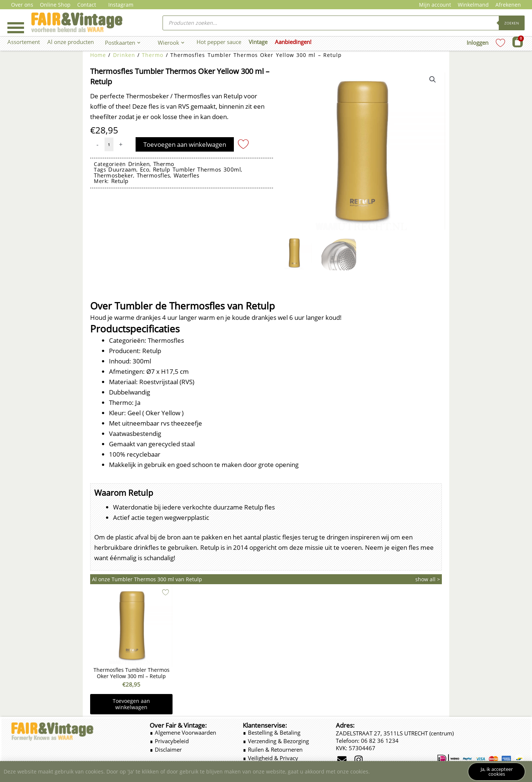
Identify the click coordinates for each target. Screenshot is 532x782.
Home (98, 55)
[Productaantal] (109, 144)
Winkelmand (473, 5)
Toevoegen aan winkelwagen (185, 144)
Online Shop (55, 5)
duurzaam (122, 169)
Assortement (24, 42)
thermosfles (154, 175)
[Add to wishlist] (243, 144)
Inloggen (478, 43)
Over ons (22, 5)
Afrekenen (508, 5)
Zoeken (512, 23)
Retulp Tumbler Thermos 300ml (197, 169)
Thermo (153, 55)
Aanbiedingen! (293, 42)
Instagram (121, 5)
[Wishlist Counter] (500, 43)
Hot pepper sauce (219, 42)
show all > (428, 579)
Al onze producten (71, 42)
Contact (87, 5)
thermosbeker (113, 175)
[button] (433, 79)
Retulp (120, 181)
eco (145, 169)
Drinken (124, 55)
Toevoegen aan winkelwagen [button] (131, 704)
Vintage (258, 42)
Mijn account (435, 5)
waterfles (187, 175)
